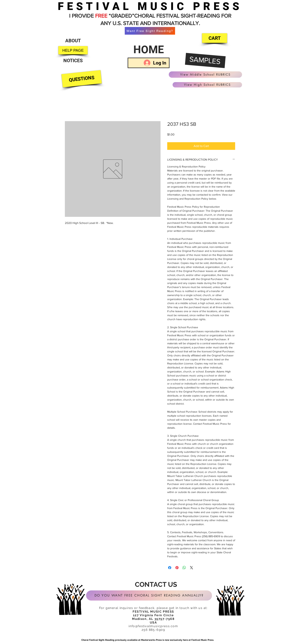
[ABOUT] (73, 41)
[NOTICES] (73, 61)
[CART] (215, 38)
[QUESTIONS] (82, 79)
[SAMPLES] (205, 61)
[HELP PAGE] (73, 50)
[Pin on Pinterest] (177, 568)
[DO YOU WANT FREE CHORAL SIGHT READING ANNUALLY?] (149, 595)
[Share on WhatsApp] (184, 568)
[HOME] (149, 50)
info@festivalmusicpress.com (153, 626)
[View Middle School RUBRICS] (205, 75)
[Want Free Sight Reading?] (150, 31)
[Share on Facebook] (170, 568)
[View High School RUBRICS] (207, 85)
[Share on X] (192, 568)
